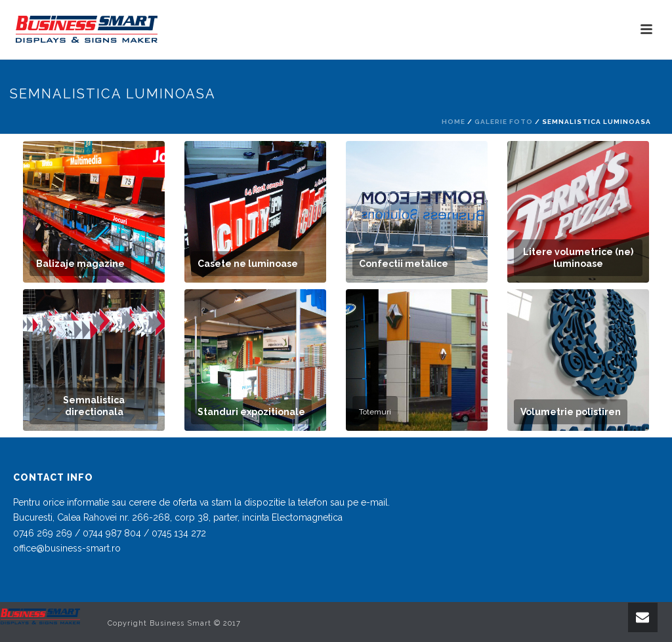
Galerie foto (504, 122)
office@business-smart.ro (67, 548)
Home (453, 122)
